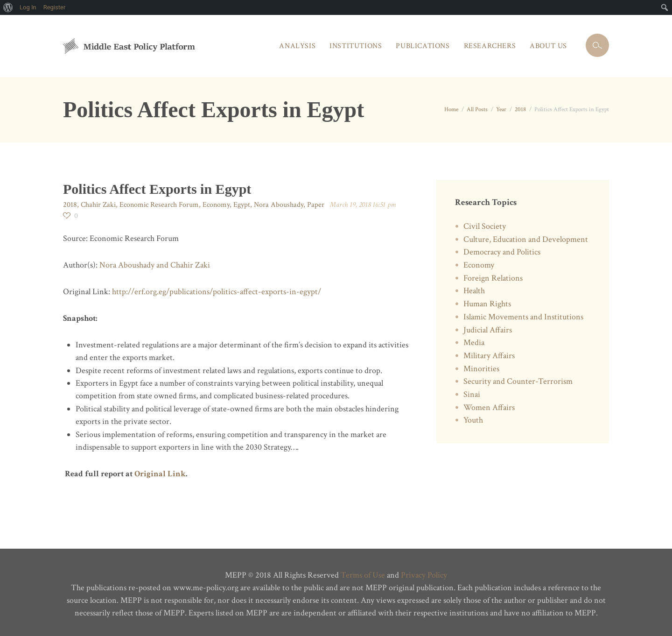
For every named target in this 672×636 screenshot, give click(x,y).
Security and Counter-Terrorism (518, 381)
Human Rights (487, 304)
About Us (548, 46)
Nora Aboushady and (135, 265)
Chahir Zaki (98, 205)
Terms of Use (363, 575)
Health (474, 291)
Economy (216, 205)
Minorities (481, 369)
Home (451, 110)
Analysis (297, 46)
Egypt (242, 205)
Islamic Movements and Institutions (523, 317)
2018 (520, 110)
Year (501, 110)
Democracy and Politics (502, 252)
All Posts (477, 110)
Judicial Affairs (488, 330)
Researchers (490, 46)
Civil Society (485, 226)
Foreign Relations (493, 278)
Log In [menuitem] (28, 7)
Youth (473, 420)
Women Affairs (489, 407)
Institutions (356, 46)
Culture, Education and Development (526, 239)
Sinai (472, 394)
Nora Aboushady (279, 205)
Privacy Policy (424, 575)
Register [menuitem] (55, 7)
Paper (316, 205)
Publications (423, 46)
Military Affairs (489, 356)
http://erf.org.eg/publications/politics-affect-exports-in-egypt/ (217, 292)
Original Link (159, 474)
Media (474, 343)
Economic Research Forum (159, 205)
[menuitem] (8, 7)
